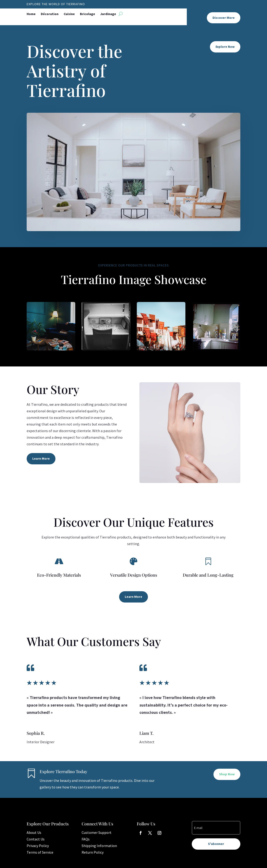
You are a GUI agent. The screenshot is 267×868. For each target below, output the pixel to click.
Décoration (50, 14)
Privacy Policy (38, 846)
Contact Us (36, 839)
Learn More (41, 458)
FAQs (86, 839)
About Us (34, 832)
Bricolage (88, 14)
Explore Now (225, 47)
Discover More (224, 18)
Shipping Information (99, 846)
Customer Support (97, 832)
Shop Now (227, 774)
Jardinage (108, 14)
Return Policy (93, 852)
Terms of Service (40, 852)
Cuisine (69, 14)
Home (31, 14)
